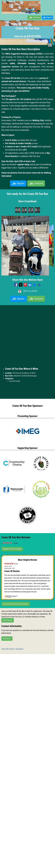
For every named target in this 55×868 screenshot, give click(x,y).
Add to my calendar (27, 291)
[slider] (7, 543)
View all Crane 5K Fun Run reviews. (16, 604)
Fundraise (37, 17)
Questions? (7, 639)
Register (47, 17)
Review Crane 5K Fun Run (12, 549)
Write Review (8, 620)
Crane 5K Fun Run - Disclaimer (12, 649)
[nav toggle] (50, 45)
